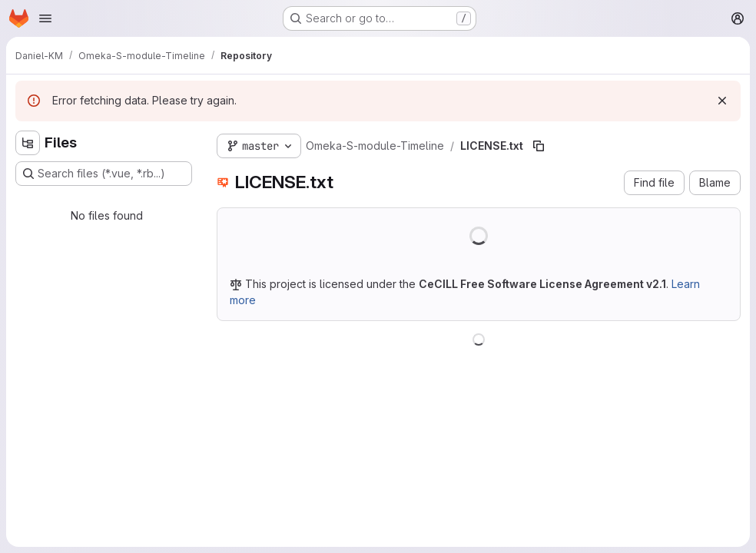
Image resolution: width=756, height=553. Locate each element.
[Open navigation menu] (45, 18)
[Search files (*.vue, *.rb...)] (104, 174)
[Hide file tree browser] (28, 143)
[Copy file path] (539, 146)
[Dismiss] (722, 101)
